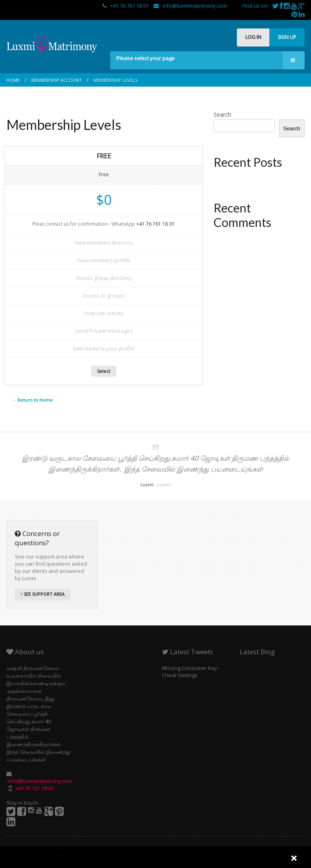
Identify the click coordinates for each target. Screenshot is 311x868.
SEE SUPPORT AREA (43, 594)
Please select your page (145, 58)
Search (222, 114)
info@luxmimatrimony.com (190, 6)
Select (104, 371)
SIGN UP (287, 37)
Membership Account (57, 80)
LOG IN (253, 37)
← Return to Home (32, 400)
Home (13, 80)
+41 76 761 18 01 (126, 6)
